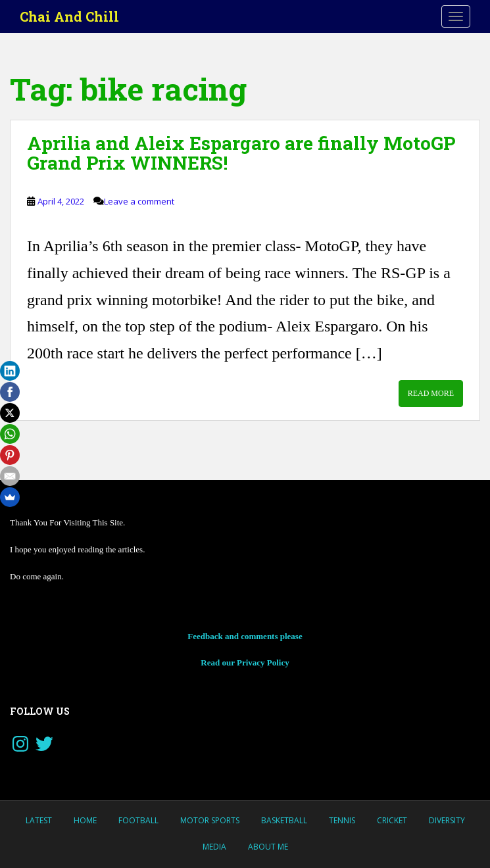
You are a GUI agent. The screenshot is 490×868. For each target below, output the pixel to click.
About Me (268, 847)
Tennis (342, 820)
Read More (431, 393)
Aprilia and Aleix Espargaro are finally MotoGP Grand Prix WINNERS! (241, 153)
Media (214, 847)
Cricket (392, 820)
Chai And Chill (69, 16)
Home (85, 820)
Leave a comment (139, 201)
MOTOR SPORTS (210, 820)
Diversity (447, 820)
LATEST (39, 820)
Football (138, 820)
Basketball (284, 820)
